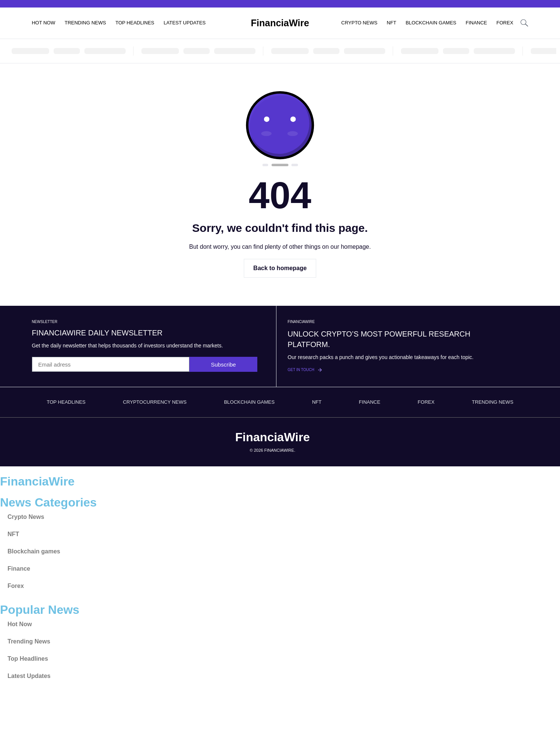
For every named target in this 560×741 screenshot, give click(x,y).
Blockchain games (431, 23)
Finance (476, 23)
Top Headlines (135, 23)
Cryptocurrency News (155, 402)
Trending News (85, 23)
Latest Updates (185, 23)
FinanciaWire (280, 23)
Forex (505, 23)
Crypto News (359, 23)
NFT (391, 23)
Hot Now (44, 23)
